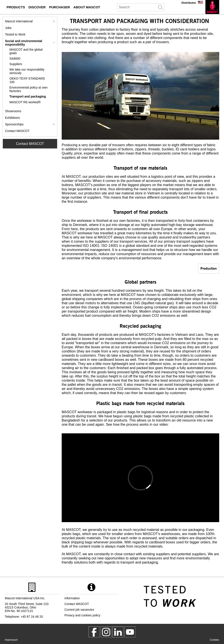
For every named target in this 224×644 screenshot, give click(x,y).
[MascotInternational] (130, 632)
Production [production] (209, 268)
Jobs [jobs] (8, 28)
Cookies (214, 640)
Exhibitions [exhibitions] (12, 118)
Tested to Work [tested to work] (15, 34)
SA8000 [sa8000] (15, 59)
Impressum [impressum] (11, 640)
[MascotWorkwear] (94, 632)
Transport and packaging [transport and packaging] (28, 96)
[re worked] (30, 102)
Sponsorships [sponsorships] (14, 124)
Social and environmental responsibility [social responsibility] (24, 43)
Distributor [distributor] (189, 3)
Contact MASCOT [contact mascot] (17, 131)
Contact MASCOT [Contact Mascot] (30, 144)
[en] (212, 7)
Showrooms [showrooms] (13, 111)
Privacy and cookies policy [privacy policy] (82, 615)
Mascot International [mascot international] (19, 21)
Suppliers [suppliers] (16, 64)
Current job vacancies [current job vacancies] (79, 610)
